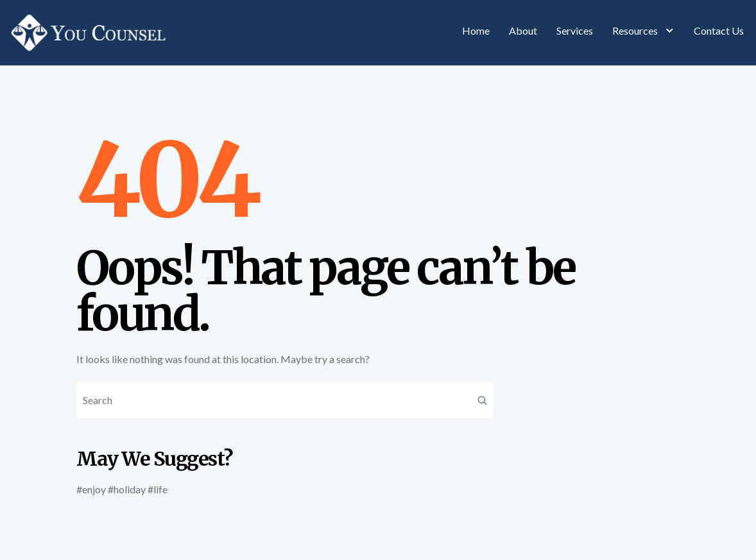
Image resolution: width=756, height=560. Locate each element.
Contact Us (719, 30)
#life (158, 489)
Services (575, 30)
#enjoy (91, 489)
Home (476, 30)
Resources (643, 30)
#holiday (127, 489)
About (523, 30)
